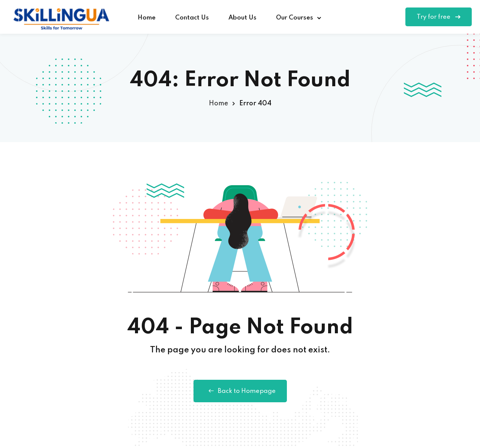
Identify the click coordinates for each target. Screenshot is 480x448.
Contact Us (192, 18)
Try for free (439, 17)
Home (147, 18)
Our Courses (295, 18)
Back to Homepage (240, 391)
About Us (242, 18)
